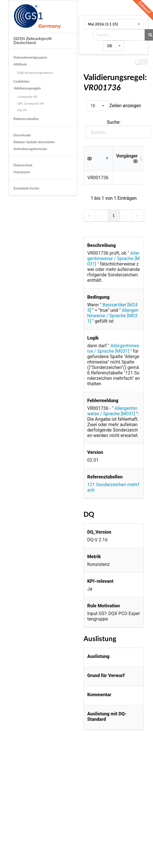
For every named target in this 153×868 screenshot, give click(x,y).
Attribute (20, 64)
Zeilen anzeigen (125, 106)
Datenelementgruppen (30, 57)
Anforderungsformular (30, 149)
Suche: (114, 122)
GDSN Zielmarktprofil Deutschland (32, 40)
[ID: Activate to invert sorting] (98, 159)
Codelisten (21, 81)
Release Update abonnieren (34, 142)
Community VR (27, 97)
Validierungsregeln (27, 88)
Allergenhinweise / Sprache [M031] (114, 259)
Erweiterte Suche (26, 188)
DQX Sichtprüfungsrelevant (35, 73)
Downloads (22, 135)
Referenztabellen (26, 119)
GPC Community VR (30, 103)
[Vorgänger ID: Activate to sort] (129, 159)
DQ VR (22, 110)
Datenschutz (23, 165)
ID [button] (90, 159)
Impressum (22, 172)
